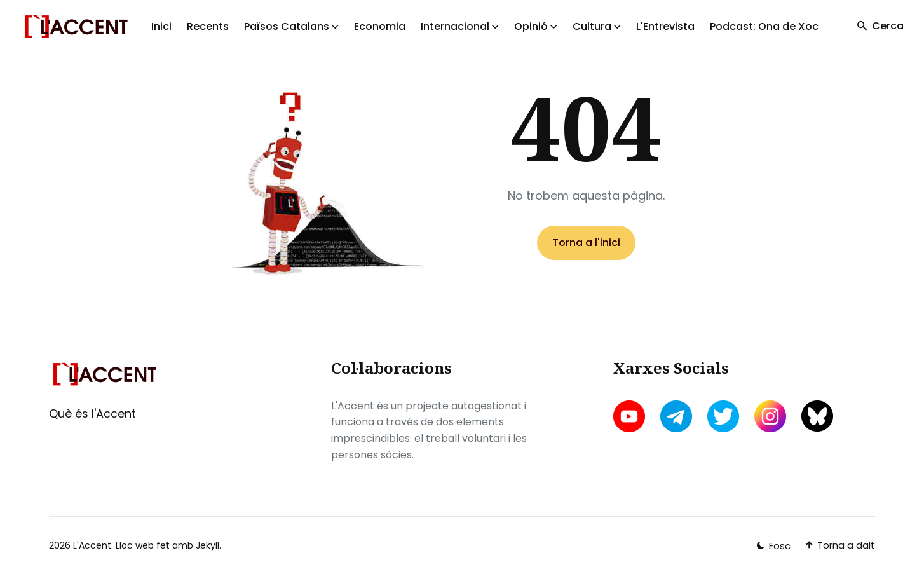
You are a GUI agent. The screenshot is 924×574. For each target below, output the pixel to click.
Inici (161, 26)
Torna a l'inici (586, 243)
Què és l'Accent (92, 413)
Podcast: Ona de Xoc (764, 26)
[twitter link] (723, 416)
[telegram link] (676, 416)
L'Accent (92, 545)
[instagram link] (770, 416)
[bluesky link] (817, 416)
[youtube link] (630, 416)
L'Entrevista (665, 26)
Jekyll (207, 545)
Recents (208, 26)
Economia (380, 26)
